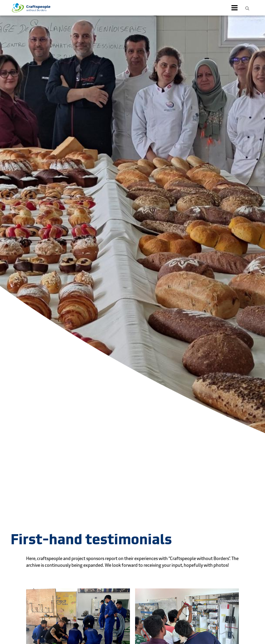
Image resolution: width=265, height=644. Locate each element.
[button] (247, 8)
